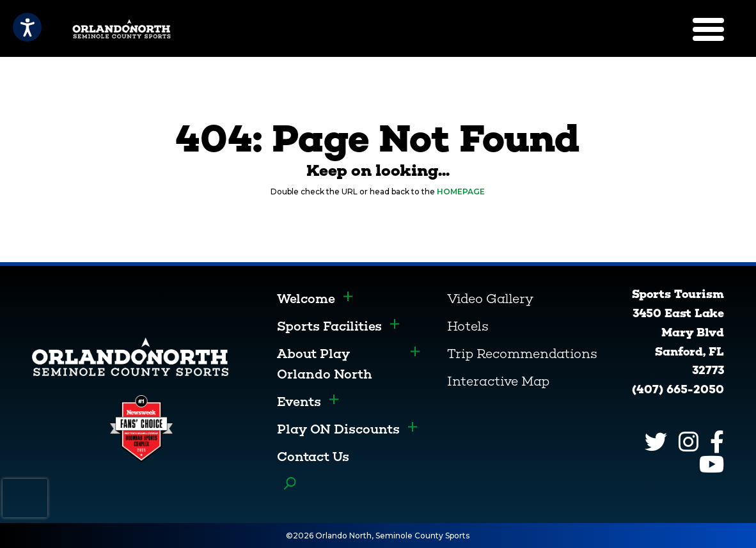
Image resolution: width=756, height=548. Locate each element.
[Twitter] (656, 442)
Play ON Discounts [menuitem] (338, 429)
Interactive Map (498, 381)
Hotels (468, 326)
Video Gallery (490, 299)
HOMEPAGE (461, 192)
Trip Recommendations (522, 354)
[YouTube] (712, 464)
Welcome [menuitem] (306, 299)
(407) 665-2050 (678, 389)
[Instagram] (689, 442)
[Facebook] (717, 442)
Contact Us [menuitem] (313, 457)
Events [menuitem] (299, 402)
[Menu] (708, 29)
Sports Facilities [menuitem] (329, 326)
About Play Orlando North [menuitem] (325, 364)
